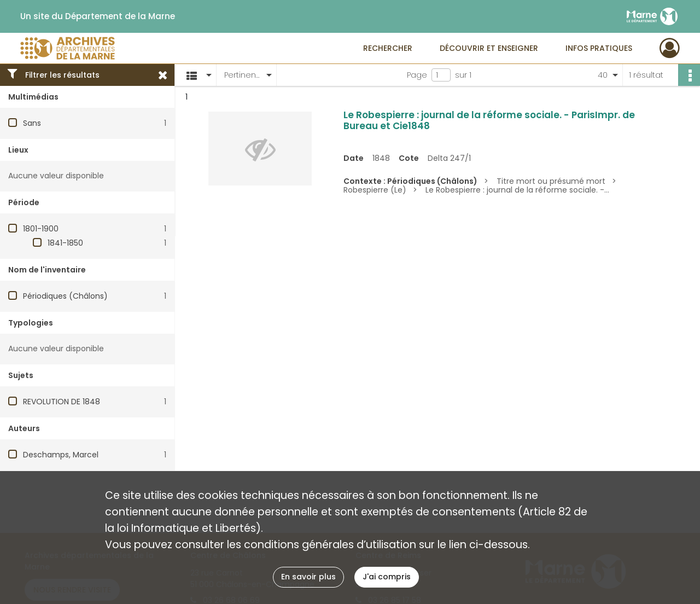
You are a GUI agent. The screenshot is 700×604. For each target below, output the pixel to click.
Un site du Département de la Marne (98, 16)
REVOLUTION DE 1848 (62, 402)
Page (417, 75)
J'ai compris (387, 577)
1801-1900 (41, 229)
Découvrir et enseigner (489, 48)
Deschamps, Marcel (61, 455)
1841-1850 (65, 243)
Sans (32, 123)
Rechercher (388, 48)
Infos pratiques (599, 48)
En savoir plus (308, 577)
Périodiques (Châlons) (65, 296)
